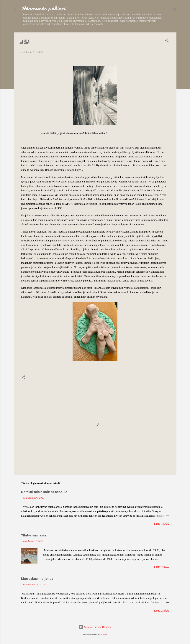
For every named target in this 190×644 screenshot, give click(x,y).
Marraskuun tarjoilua (37, 579)
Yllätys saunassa (34, 535)
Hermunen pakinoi (44, 9)
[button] (167, 41)
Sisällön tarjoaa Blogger (95, 627)
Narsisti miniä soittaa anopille (44, 492)
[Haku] (174, 10)
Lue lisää (161, 524)
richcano (104, 634)
